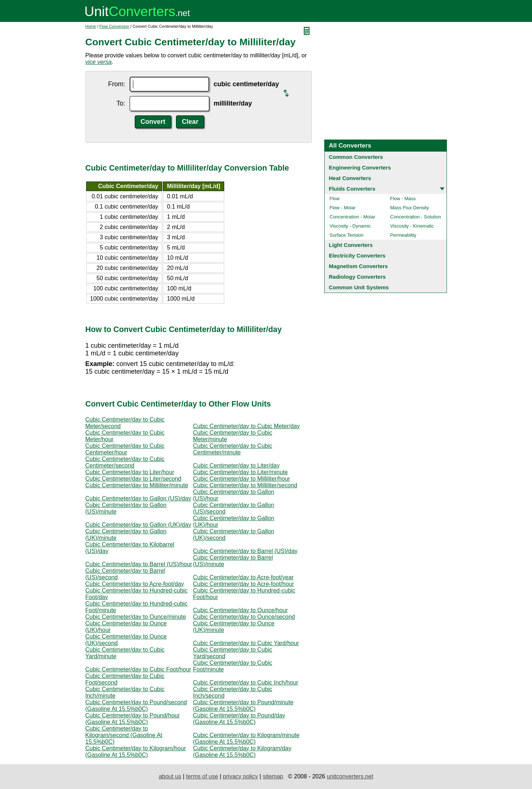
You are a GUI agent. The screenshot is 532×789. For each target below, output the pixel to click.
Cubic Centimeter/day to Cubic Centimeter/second (125, 462)
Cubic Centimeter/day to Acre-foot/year (244, 577)
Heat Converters (350, 178)
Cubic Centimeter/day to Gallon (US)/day (138, 498)
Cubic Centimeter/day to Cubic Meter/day (247, 426)
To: (121, 103)
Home (91, 26)
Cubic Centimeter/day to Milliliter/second (245, 485)
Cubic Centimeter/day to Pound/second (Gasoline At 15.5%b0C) (136, 706)
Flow (335, 199)
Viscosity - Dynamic (350, 226)
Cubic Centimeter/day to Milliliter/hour (242, 479)
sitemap (273, 776)
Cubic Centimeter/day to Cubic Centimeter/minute (233, 449)
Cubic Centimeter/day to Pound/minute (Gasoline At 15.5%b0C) (243, 706)
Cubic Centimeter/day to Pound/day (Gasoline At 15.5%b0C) (239, 719)
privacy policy (240, 776)
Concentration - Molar (353, 217)
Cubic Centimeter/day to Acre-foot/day (135, 584)
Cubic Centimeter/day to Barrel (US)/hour (139, 564)
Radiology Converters (357, 277)
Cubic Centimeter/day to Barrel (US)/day (245, 551)
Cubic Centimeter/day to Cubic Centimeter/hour (125, 449)
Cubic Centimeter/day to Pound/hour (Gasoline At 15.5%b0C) (133, 719)
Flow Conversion (114, 26)
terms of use (202, 776)
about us (170, 776)
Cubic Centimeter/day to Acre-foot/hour (244, 584)
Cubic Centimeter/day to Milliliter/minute (137, 485)
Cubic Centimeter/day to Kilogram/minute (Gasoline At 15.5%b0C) (246, 738)
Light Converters (351, 245)
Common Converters (356, 157)
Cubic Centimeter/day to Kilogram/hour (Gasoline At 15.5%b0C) (136, 752)
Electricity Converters (357, 256)
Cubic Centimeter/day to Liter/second (133, 479)
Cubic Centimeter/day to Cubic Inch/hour (246, 683)
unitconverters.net (350, 776)
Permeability (403, 235)
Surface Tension (347, 235)
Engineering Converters (360, 167)
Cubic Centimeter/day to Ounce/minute (136, 617)
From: (117, 84)
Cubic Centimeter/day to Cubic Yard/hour (246, 643)
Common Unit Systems (359, 287)
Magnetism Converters (359, 266)
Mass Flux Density (410, 208)
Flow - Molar (343, 208)
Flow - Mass (403, 199)
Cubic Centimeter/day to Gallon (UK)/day (138, 525)
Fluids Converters (352, 189)
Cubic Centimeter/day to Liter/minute (241, 472)
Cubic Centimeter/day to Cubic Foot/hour (138, 669)
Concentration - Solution (416, 217)
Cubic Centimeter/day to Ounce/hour (241, 610)
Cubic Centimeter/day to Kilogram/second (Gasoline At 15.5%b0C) (124, 735)
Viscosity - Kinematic (412, 226)
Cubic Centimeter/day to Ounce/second (244, 617)
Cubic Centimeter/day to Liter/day (236, 466)
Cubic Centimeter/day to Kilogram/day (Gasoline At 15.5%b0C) (242, 752)
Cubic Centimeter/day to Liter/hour (130, 472)
